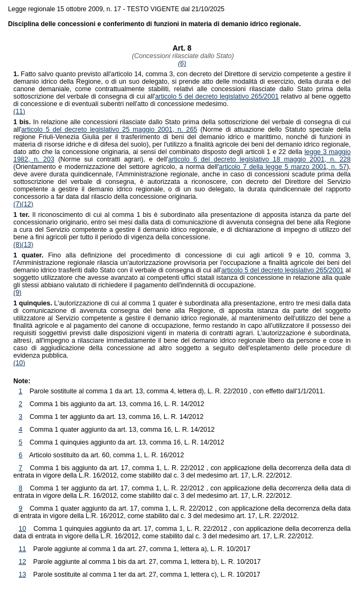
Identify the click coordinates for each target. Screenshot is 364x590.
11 (22, 549)
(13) (27, 245)
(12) (27, 204)
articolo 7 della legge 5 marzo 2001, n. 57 (283, 167)
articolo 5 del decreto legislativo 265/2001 (217, 96)
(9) (17, 293)
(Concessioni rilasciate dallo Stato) (182, 56)
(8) (17, 245)
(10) (19, 363)
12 (22, 562)
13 (22, 575)
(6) (182, 63)
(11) (19, 111)
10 (22, 529)
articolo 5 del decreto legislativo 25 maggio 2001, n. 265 (109, 130)
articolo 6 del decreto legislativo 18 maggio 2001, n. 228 (259, 159)
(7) (17, 204)
